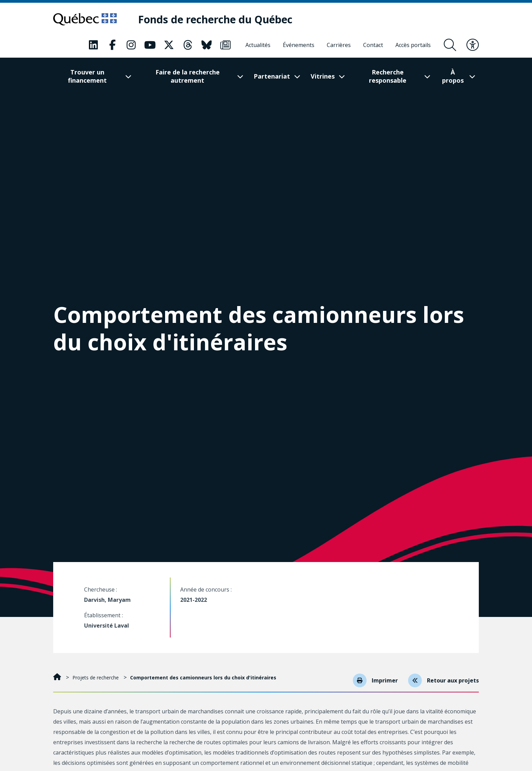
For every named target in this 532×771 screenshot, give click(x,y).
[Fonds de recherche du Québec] (215, 19)
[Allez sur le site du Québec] (85, 19)
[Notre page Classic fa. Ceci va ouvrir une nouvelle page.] (93, 45)
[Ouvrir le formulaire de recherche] (450, 45)
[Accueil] (58, 677)
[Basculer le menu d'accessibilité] (473, 45)
